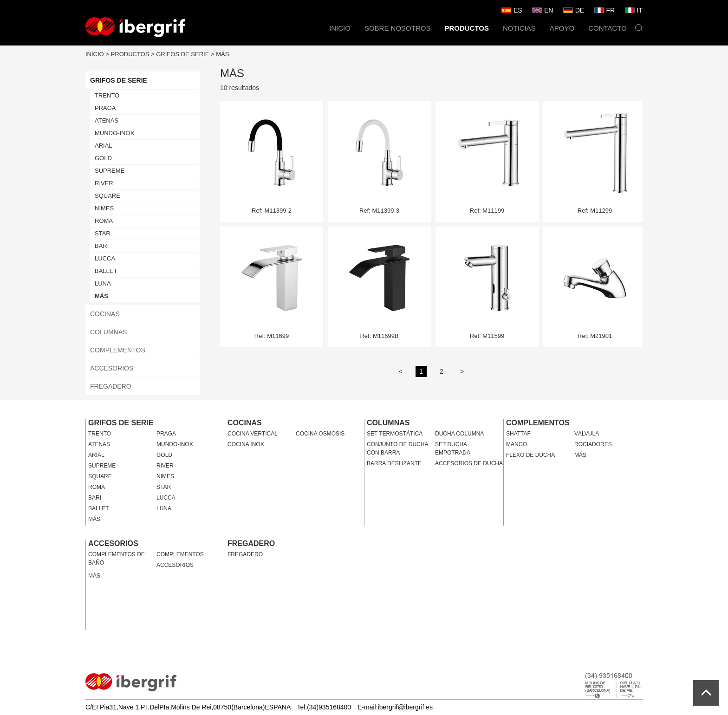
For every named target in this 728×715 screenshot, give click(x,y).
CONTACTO (608, 28)
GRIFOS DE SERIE (182, 54)
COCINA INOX (246, 444)
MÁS (222, 54)
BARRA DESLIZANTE (394, 463)
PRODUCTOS (467, 28)
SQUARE (107, 196)
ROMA (104, 221)
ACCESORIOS (112, 368)
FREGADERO (111, 386)
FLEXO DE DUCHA (530, 455)
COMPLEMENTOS (118, 350)
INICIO (340, 28)
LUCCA (105, 258)
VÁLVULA (587, 434)
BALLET (106, 271)
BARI (102, 246)
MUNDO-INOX (114, 133)
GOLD (103, 158)
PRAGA (105, 108)
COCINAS (105, 314)
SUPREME (110, 171)
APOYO (562, 28)
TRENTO (107, 95)
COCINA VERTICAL (253, 434)
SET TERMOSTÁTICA (395, 434)
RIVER (104, 183)
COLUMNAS (108, 332)
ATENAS (107, 120)
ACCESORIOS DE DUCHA (469, 463)
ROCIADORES (593, 444)
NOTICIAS (519, 28)
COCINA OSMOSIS (320, 434)
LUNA (103, 283)
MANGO (517, 444)
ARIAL (104, 146)
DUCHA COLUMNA (459, 434)
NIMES (104, 208)
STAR (103, 233)
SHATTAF (518, 434)
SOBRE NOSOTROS (398, 28)
